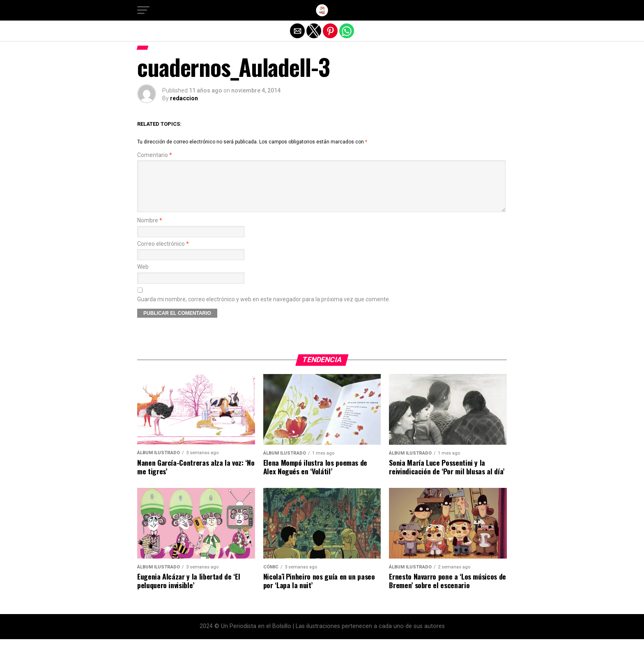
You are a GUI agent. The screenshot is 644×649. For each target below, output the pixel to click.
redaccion (184, 98)
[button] (143, 10)
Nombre (150, 230)
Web (143, 277)
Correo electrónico (163, 254)
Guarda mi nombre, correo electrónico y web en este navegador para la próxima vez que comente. (264, 309)
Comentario (155, 155)
